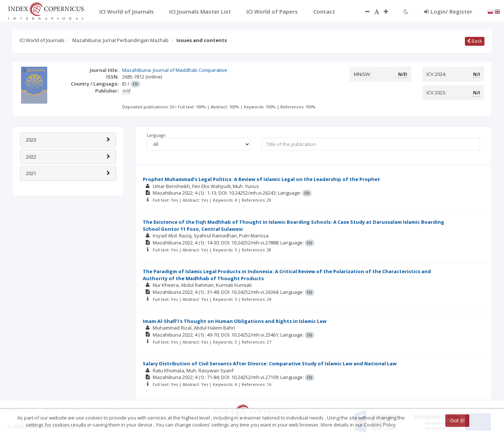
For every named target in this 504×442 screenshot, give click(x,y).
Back (475, 41)
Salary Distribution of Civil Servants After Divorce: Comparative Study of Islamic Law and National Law (270, 363)
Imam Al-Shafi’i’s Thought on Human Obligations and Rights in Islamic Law (235, 321)
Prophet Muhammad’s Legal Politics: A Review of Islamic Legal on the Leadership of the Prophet (261, 179)
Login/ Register (448, 11)
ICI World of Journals (42, 40)
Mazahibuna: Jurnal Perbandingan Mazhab (120, 40)
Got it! (457, 420)
